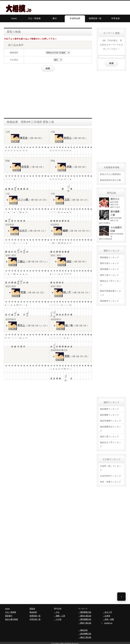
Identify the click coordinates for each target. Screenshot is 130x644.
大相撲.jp (62, 642)
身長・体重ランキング (110, 480)
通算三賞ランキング (109, 274)
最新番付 (9, 614)
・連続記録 (83, 629)
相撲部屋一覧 (95, 18)
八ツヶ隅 (68, 186)
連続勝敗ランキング (109, 408)
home (14, 18)
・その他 (58, 618)
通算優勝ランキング (109, 269)
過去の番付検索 (11, 618)
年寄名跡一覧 (35, 618)
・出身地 (107, 614)
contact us (108, 621)
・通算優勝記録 (85, 618)
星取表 (32, 607)
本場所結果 (75, 18)
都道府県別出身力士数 (110, 180)
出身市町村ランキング (110, 475)
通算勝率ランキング (109, 300)
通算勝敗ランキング (109, 257)
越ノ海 (15, 187)
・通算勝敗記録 (85, 611)
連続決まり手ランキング (110, 443)
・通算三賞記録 (85, 621)
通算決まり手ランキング (110, 282)
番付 (55, 18)
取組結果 (33, 611)
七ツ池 (51, 312)
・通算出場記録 (85, 614)
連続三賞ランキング (109, 435)
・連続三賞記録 (85, 636)
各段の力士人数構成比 (110, 174)
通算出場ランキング (109, 263)
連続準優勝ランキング (110, 420)
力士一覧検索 (34, 18)
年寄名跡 (116, 18)
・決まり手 (107, 611)
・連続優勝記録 (85, 632)
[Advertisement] (48, 94)
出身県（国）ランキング (110, 467)
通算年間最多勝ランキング (110, 292)
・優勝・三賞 (60, 614)
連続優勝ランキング (109, 414)
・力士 (57, 611)
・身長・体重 (108, 618)
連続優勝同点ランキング (110, 427)
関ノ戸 (9, 218)
